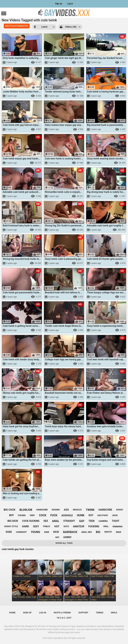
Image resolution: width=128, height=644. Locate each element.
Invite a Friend (62, 613)
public (47, 526)
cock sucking (31, 521)
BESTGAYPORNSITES (17, 26)
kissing (56, 510)
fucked (22, 515)
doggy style (11, 526)
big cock (9, 510)
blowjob (26, 510)
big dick (13, 521)
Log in (70, 4)
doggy (120, 510)
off (57, 537)
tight (116, 521)
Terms (100, 613)
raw (47, 532)
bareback (70, 532)
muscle (77, 510)
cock (43, 515)
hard (25, 526)
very (32, 515)
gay (82, 521)
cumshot (21, 532)
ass (66, 510)
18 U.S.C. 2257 (64, 618)
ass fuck (103, 515)
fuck (54, 515)
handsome (42, 510)
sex (46, 521)
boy (12, 515)
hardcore (105, 510)
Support (83, 613)
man (118, 532)
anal (56, 521)
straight (69, 521)
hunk (81, 515)
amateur (79, 526)
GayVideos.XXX (60, 638)
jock (115, 515)
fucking (94, 526)
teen (92, 521)
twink (90, 510)
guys (66, 526)
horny (68, 537)
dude (9, 532)
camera (103, 521)
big (98, 532)
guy (91, 515)
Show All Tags (64, 543)
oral (106, 526)
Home (12, 613)
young (35, 532)
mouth (108, 532)
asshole (67, 515)
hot (57, 526)
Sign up (59, 4)
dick (56, 532)
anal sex (87, 532)
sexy (36, 526)
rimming (118, 527)
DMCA (114, 613)
